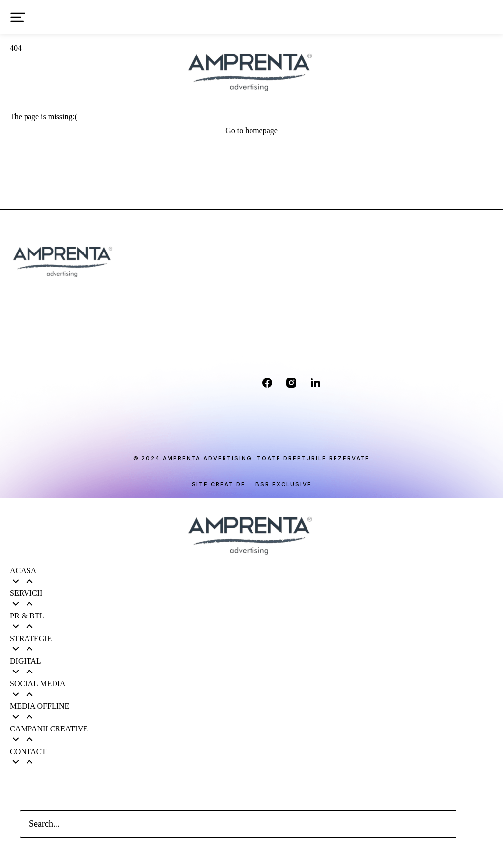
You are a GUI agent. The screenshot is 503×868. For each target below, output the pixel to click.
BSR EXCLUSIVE (284, 485)
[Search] (470, 824)
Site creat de (219, 485)
